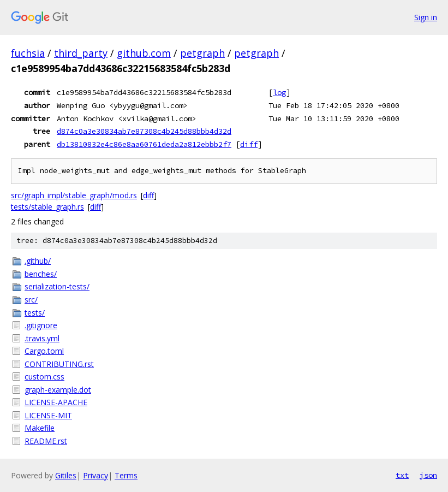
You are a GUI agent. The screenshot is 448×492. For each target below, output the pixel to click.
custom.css (44, 377)
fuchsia (28, 53)
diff (249, 144)
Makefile (40, 428)
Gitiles (66, 475)
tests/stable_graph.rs (47, 207)
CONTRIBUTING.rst (59, 364)
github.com (144, 53)
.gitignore (41, 325)
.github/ (38, 261)
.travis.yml (42, 338)
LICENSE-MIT (48, 415)
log (279, 92)
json (428, 475)
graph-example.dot (58, 390)
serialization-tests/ (57, 286)
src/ (31, 300)
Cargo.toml (44, 351)
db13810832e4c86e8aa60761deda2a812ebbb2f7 (144, 144)
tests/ (35, 313)
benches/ (41, 274)
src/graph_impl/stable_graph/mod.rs (74, 195)
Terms (126, 475)
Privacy (95, 475)
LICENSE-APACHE (56, 402)
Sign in (426, 17)
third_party (81, 53)
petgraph (202, 53)
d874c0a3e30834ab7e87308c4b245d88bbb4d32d (144, 131)
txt (402, 475)
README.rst (46, 441)
